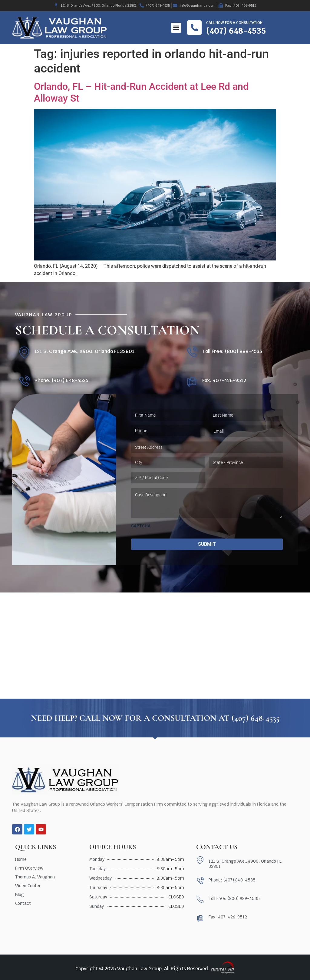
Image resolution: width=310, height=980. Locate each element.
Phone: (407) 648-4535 (61, 380)
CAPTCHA (141, 526)
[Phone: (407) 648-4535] (24, 382)
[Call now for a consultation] (194, 28)
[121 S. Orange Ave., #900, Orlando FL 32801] (24, 352)
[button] (176, 28)
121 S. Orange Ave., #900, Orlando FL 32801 (84, 351)
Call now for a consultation (234, 23)
